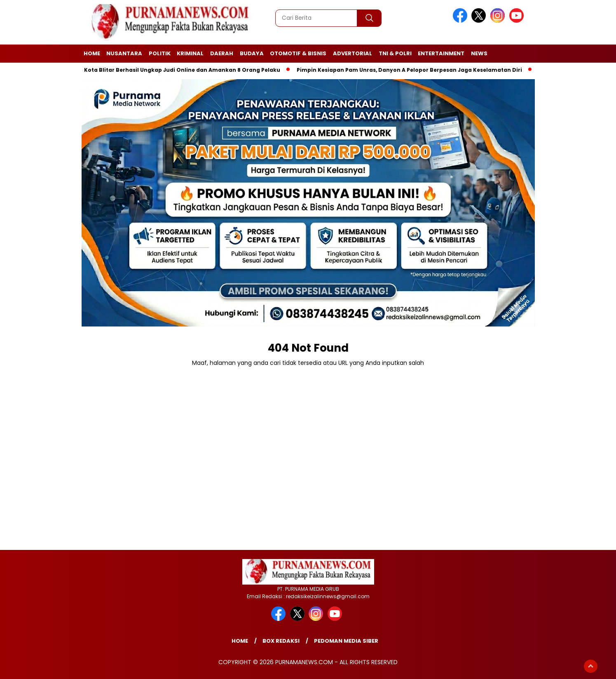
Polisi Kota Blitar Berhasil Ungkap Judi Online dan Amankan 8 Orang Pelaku (175, 70)
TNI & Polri (395, 53)
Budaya (252, 53)
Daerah (222, 53)
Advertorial (353, 53)
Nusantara (124, 53)
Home (92, 53)
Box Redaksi (281, 641)
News (479, 53)
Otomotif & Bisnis (298, 53)
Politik (160, 53)
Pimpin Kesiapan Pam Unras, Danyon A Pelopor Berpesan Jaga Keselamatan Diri (411, 70)
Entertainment (441, 53)
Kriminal (190, 53)
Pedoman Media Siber (346, 641)
